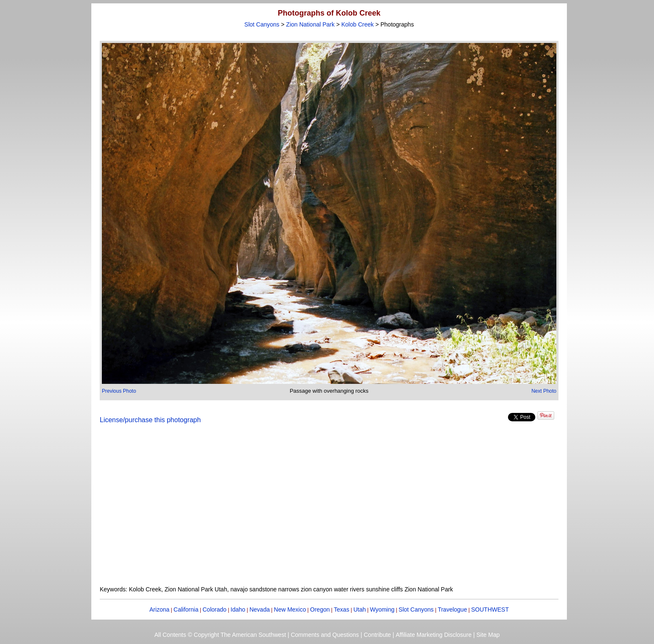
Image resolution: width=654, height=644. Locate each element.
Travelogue (452, 609)
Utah (360, 609)
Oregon (320, 609)
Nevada (260, 609)
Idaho (238, 609)
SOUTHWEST (490, 609)
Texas (342, 609)
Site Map (488, 635)
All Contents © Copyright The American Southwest (220, 635)
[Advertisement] (329, 510)
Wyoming (382, 609)
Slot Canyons (262, 24)
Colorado (214, 609)
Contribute (377, 635)
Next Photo (544, 391)
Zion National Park (310, 24)
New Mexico (290, 609)
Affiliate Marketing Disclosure (433, 635)
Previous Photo (119, 391)
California (186, 609)
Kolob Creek (358, 24)
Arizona (159, 609)
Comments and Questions (325, 635)
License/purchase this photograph (150, 420)
